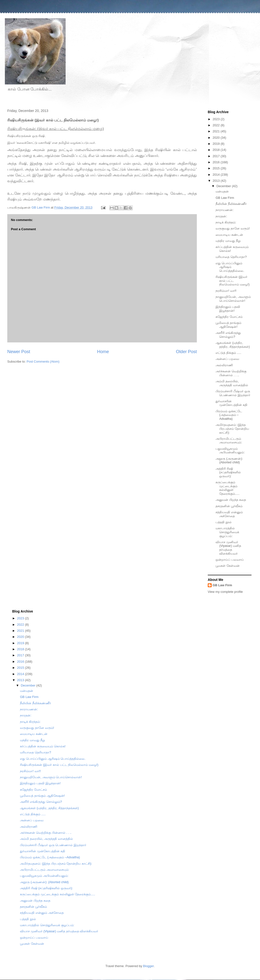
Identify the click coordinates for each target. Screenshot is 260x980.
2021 (217, 131)
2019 (217, 144)
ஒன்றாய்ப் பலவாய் (230, 560)
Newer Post (19, 352)
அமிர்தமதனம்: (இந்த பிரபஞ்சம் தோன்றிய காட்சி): (232, 429)
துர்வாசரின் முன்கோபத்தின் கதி (231, 403)
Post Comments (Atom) (43, 362)
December (224, 186)
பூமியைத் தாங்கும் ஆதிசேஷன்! (228, 325)
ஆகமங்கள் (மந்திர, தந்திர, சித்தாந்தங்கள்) (233, 345)
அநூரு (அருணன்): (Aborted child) (229, 461)
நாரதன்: (221, 216)
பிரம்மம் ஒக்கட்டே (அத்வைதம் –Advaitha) (229, 415)
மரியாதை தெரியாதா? (231, 257)
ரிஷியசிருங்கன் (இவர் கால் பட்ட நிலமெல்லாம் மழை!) (233, 281)
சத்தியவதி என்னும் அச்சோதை (229, 514)
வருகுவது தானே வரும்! (233, 228)
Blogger (148, 966)
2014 (217, 175)
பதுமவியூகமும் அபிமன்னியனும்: (230, 451)
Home (103, 352)
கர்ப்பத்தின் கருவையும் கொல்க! (43, 746)
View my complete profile (225, 592)
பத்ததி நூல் (224, 522)
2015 (217, 168)
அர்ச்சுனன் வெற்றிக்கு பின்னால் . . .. (231, 373)
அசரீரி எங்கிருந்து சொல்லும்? (228, 335)
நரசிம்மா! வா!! (226, 291)
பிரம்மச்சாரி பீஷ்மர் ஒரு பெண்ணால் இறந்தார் (233, 393)
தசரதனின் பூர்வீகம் (229, 506)
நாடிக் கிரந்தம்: (226, 222)
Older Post (186, 352)
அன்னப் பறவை (227, 359)
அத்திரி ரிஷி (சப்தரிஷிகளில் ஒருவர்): (228, 472)
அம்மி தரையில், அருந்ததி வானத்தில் (232, 383)
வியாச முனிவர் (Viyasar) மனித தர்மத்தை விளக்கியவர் (228, 548)
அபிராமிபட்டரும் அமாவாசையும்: (229, 441)
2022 (217, 125)
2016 (217, 162)
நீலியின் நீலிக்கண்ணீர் (231, 204)
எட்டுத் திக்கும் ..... (228, 353)
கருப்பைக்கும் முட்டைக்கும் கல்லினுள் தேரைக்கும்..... (227, 488)
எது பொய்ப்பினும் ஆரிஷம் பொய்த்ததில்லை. (230, 267)
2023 (217, 119)
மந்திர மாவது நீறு (228, 241)
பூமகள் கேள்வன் (228, 566)
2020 (217, 138)
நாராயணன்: (225, 210)
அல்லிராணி (224, 365)
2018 (217, 150)
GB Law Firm (225, 198)
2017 (217, 156)
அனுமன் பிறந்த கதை (231, 500)
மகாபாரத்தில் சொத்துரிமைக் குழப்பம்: (227, 532)
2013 (217, 181)
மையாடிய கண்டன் (229, 235)
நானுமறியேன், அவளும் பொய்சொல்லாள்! (233, 299)
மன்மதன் (222, 191)
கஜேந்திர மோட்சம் (229, 317)
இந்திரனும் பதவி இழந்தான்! (228, 309)
